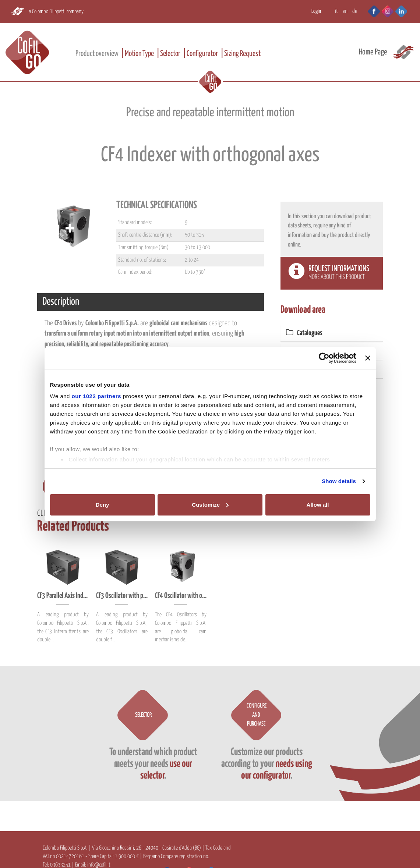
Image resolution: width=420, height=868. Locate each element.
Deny (103, 505)
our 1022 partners (96, 396)
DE (355, 11)
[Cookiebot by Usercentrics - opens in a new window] (324, 358)
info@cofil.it (99, 865)
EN (345, 11)
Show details (339, 481)
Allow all (318, 505)
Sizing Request (242, 54)
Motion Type (139, 54)
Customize (210, 505)
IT (336, 11)
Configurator (202, 54)
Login (316, 11)
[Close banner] (368, 358)
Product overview (97, 54)
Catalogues (304, 333)
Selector (170, 54)
